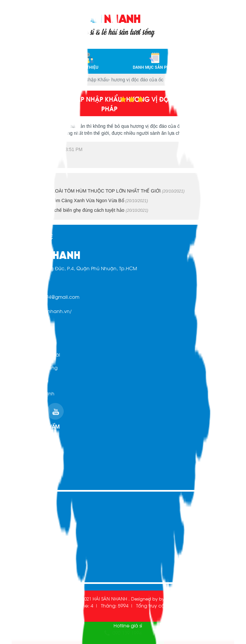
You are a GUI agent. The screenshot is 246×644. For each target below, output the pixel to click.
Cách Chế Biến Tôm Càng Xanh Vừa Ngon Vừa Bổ (80, 201)
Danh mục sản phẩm (155, 61)
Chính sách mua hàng (31, 367)
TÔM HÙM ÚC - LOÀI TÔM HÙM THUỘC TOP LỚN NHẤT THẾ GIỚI (98, 191)
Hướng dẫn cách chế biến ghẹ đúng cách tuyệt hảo (80, 210)
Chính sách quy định (30, 393)
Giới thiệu (88, 61)
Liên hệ (219, 61)
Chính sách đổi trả (27, 380)
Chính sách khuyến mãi (33, 354)
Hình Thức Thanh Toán (30, 341)
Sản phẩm (17, 467)
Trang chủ (32, 61)
